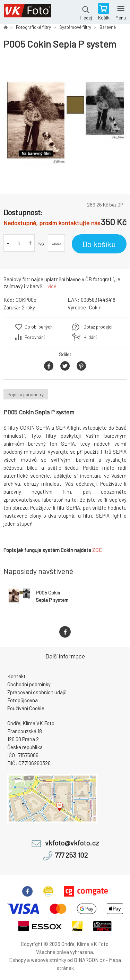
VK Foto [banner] (27, 12)
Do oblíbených (39, 327)
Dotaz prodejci (98, 327)
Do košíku (99, 244)
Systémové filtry (75, 27)
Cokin (95, 307)
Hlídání (90, 337)
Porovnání (35, 337)
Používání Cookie (26, 708)
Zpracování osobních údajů (37, 692)
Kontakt (16, 676)
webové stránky (49, 960)
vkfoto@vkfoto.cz (72, 843)
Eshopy (18, 960)
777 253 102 (71, 855)
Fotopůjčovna (23, 700)
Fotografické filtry (33, 27)
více (52, 286)
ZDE (97, 550)
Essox (56, 243)
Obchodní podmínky (29, 684)
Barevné (108, 27)
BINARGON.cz (89, 960)
